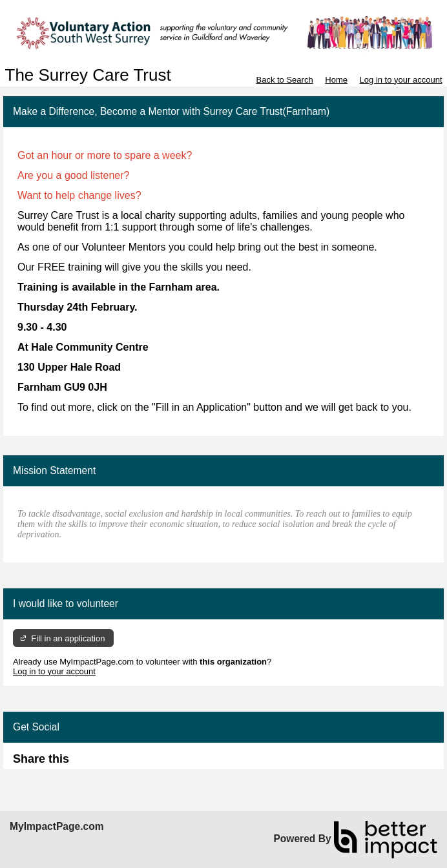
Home (336, 80)
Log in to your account (401, 80)
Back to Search (284, 80)
